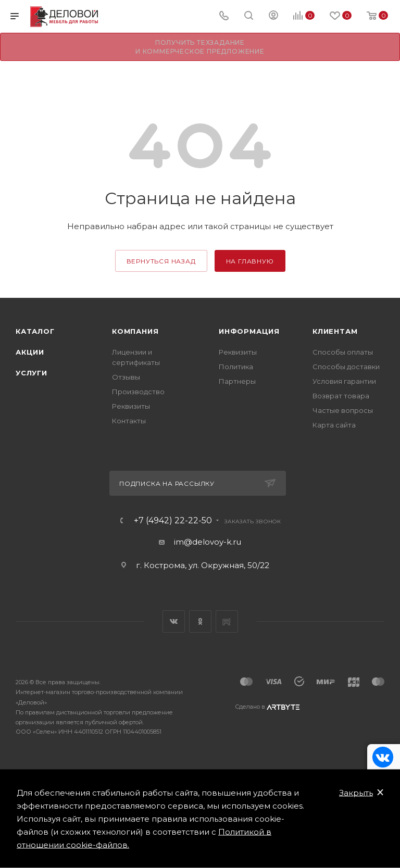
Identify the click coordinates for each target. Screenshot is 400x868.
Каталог (35, 331)
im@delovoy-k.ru (208, 542)
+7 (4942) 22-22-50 (173, 521)
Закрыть (356, 793)
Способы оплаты (343, 352)
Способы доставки (346, 367)
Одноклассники (200, 621)
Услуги (32, 373)
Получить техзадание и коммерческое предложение (200, 47)
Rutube (227, 621)
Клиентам (335, 331)
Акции (30, 352)
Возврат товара (341, 396)
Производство (138, 392)
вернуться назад (161, 261)
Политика (236, 367)
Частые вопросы (343, 410)
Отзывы (126, 377)
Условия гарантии (344, 381)
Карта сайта (334, 425)
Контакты (129, 421)
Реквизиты (131, 406)
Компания (135, 331)
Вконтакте (174, 621)
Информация (249, 331)
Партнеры (237, 381)
